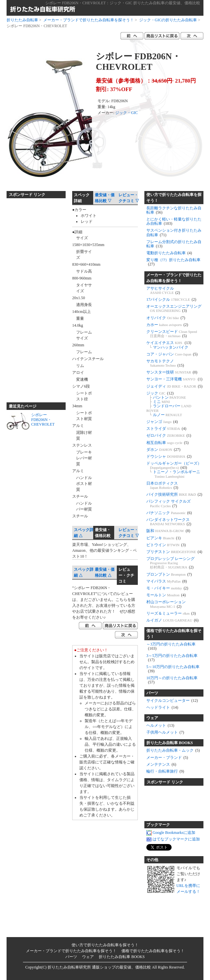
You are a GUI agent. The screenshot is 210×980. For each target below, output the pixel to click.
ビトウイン (166, 545)
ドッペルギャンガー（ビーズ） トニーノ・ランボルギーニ (174, 470)
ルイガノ (172, 620)
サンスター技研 (172, 372)
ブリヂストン (174, 552)
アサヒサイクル (163, 290)
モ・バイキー (167, 588)
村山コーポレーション (166, 604)
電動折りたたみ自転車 (169, 253)
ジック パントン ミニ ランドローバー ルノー (169, 404)
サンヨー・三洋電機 (174, 379)
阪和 (168, 531)
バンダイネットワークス (169, 522)
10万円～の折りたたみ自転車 (172, 680)
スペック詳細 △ (84, 533)
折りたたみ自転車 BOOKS (170, 743)
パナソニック (169, 513)
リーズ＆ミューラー (171, 613)
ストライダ (166, 429)
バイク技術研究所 (174, 494)
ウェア (152, 718)
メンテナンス (161, 764)
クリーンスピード (172, 334)
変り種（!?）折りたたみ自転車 (173, 262)
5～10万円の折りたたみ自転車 (173, 669)
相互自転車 (168, 443)
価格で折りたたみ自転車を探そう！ (174, 634)
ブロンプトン (169, 574)
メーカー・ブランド (167, 758)
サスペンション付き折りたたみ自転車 (174, 232)
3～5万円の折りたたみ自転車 (172, 658)
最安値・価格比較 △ (105, 572)
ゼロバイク (169, 435)
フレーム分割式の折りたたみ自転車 (174, 244)
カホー (167, 325)
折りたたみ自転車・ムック (173, 750)
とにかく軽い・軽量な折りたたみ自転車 (174, 221)
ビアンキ (163, 538)
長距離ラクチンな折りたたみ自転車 (174, 210)
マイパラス (167, 581)
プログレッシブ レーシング (170, 563)
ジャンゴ (162, 422)
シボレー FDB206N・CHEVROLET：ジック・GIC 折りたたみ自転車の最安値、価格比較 (123, 3)
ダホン (163, 450)
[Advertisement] (33, 298)
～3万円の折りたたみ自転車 (171, 646)
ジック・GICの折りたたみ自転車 (168, 20)
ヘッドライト (162, 707)
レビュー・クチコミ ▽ (129, 198)
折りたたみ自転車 (22, 20)
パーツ (152, 693)
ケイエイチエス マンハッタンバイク (169, 345)
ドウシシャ (169, 456)
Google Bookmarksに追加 (171, 833)
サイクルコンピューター (172, 701)
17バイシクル (171, 299)
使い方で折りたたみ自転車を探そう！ (174, 198)
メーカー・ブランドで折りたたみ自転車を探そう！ (89, 20)
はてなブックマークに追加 (173, 839)
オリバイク (166, 318)
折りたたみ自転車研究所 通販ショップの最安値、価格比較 (99, 967)
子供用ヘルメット (165, 732)
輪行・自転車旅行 (165, 771)
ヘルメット (160, 725)
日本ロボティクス (162, 485)
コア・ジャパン (172, 354)
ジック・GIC (126, 113)
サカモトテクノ (165, 363)
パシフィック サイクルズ (168, 503)
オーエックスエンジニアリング (174, 308)
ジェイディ (174, 386)
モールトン (166, 595)
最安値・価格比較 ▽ (105, 198)
